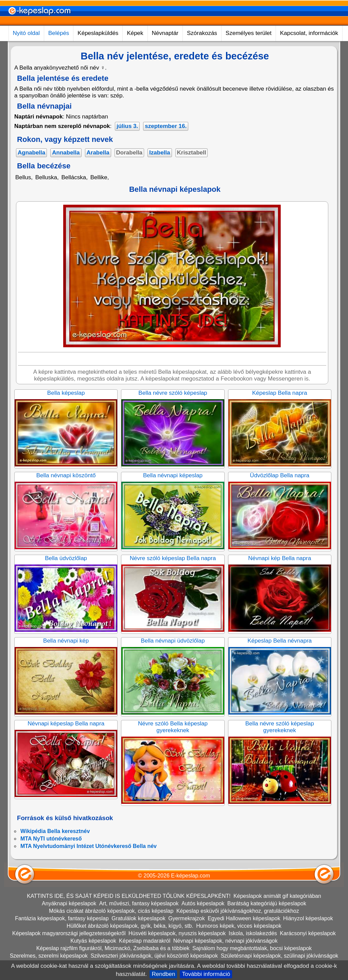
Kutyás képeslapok (93, 941)
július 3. (127, 126)
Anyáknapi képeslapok (69, 903)
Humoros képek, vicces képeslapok (239, 926)
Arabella (98, 153)
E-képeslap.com (190, 876)
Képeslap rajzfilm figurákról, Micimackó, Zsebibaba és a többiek (113, 948)
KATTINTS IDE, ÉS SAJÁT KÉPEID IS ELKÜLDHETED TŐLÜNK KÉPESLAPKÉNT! (129, 896)
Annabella (66, 153)
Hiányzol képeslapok (308, 918)
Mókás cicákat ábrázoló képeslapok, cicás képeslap (111, 911)
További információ (206, 974)
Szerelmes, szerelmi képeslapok (49, 956)
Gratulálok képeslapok (138, 918)
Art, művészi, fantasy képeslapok (139, 903)
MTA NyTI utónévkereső (51, 839)
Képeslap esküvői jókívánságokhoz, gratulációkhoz (238, 911)
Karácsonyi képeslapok (308, 933)
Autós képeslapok (203, 903)
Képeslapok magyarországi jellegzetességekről (69, 933)
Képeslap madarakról (145, 941)
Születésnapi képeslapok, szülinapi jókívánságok (279, 956)
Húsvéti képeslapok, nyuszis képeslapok (177, 933)
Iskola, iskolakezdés (253, 933)
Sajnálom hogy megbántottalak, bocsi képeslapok (252, 948)
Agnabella (31, 153)
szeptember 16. (166, 126)
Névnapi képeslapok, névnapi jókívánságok (225, 941)
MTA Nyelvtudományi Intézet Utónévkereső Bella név (89, 846)
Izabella (160, 153)
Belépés (59, 33)
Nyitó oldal (26, 33)
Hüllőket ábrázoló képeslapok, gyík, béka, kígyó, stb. (130, 926)
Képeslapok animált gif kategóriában (277, 896)
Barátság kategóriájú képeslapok (267, 903)
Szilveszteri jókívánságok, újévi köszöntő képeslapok (154, 956)
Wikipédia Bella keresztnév (55, 831)
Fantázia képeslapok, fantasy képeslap (62, 918)
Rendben (163, 974)
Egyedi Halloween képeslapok (244, 918)
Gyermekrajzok (187, 918)
